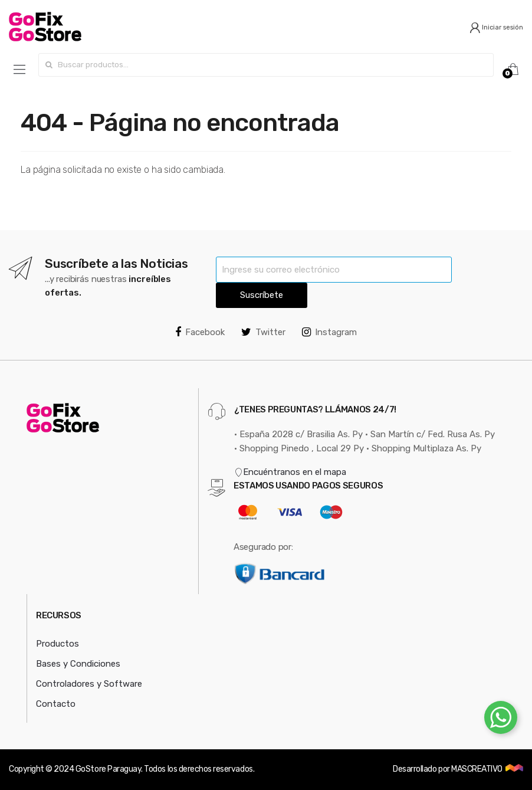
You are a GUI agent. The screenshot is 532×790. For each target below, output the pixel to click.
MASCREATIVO (477, 769)
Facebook (200, 332)
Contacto (56, 704)
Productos (58, 644)
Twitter (263, 332)
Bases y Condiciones (78, 664)
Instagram (329, 332)
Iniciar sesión (496, 27)
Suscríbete (262, 295)
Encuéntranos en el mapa (290, 472)
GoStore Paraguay (108, 769)
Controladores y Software (89, 684)
